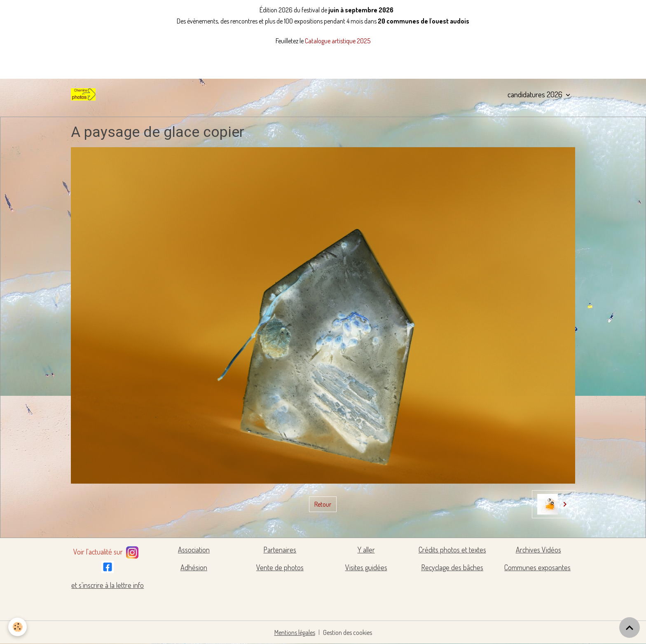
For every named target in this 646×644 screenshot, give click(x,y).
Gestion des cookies (348, 632)
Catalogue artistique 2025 (338, 41)
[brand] (85, 94)
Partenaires (280, 550)
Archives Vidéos (538, 550)
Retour (323, 504)
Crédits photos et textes (452, 550)
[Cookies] (18, 627)
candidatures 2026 (536, 94)
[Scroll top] (630, 628)
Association (194, 550)
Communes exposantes (537, 567)
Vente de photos (280, 567)
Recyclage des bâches (452, 567)
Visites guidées (366, 567)
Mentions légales (295, 632)
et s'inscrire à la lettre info (108, 585)
